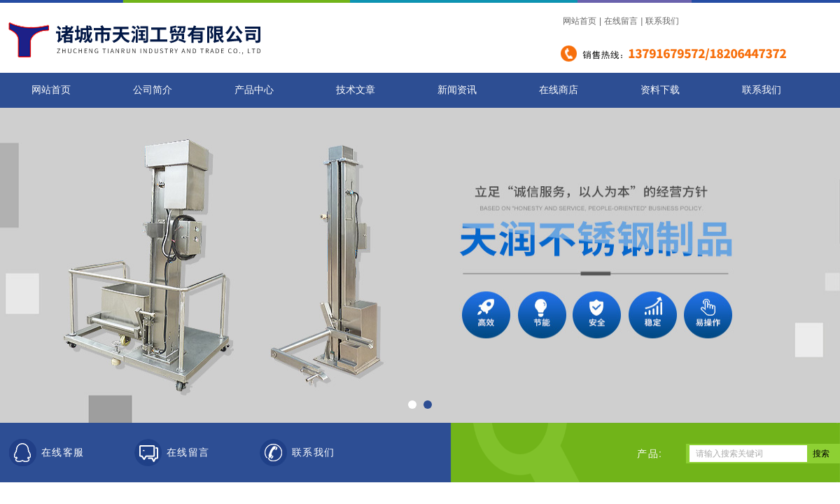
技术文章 (356, 90)
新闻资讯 (457, 90)
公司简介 (153, 90)
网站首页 (580, 21)
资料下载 (660, 90)
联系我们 (662, 21)
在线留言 (621, 21)
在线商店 (559, 90)
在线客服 (63, 453)
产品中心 (254, 90)
